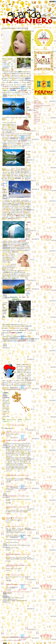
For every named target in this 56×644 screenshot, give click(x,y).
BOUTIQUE (36, 109)
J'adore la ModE (38, 114)
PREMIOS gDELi (38, 102)
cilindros (8, 575)
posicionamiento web (11, 475)
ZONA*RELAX (37, 119)
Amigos (36, 123)
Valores (20, 425)
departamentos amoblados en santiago (15, 565)
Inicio (18, 637)
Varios (23, 425)
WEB (35, 111)
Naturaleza (15, 425)
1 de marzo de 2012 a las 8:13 (19, 518)
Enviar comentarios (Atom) (15, 640)
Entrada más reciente (9, 637)
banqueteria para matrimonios (13, 554)
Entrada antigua (25, 637)
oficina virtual (9, 486)
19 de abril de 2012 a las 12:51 (17, 526)
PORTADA (36, 100)
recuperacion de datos (11, 507)
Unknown (8, 440)
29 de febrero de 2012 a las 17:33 (20, 486)
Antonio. (8, 526)
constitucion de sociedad (12, 585)
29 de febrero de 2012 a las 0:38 (17, 432)
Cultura (36, 116)
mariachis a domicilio (11, 496)
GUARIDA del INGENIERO (1, 5)
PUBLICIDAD (37, 121)
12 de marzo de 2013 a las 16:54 (17, 575)
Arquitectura (37, 118)
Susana (8, 432)
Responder (8, 436)
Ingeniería (36, 112)
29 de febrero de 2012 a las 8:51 (18, 440)
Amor (11, 425)
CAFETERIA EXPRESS (39, 104)
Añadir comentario (7, 593)
